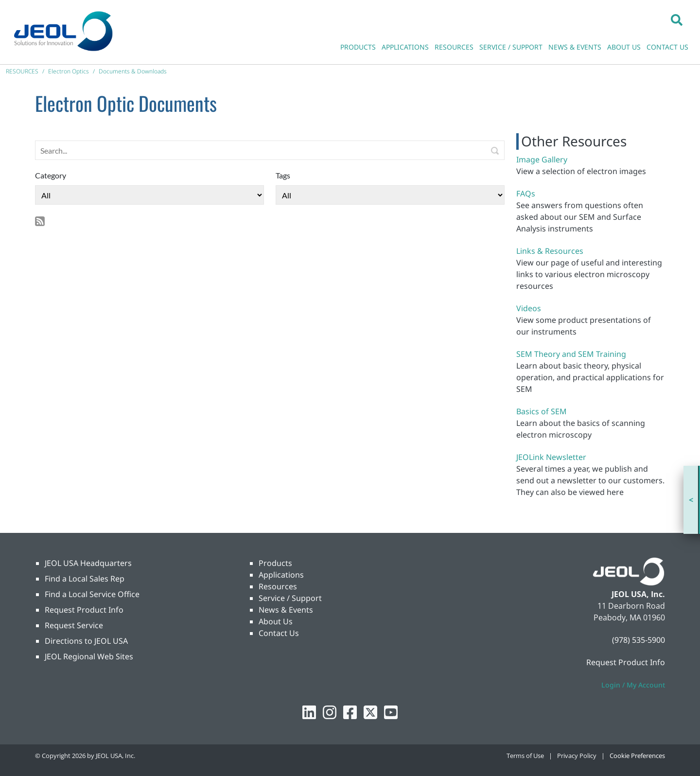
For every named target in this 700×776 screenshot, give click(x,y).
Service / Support (290, 598)
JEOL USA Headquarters (88, 563)
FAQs (526, 194)
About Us (276, 621)
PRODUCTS (358, 47)
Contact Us (279, 633)
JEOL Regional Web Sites (89, 656)
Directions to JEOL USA (86, 641)
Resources (278, 586)
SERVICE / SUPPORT (511, 47)
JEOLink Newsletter (551, 457)
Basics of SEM (542, 411)
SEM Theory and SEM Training (571, 354)
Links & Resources (550, 251)
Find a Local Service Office (92, 594)
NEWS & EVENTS (575, 47)
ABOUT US (624, 47)
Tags (283, 175)
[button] (677, 19)
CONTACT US (667, 47)
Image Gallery (542, 159)
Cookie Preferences (637, 756)
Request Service (74, 625)
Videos (529, 308)
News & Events (286, 610)
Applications (281, 575)
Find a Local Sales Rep (85, 579)
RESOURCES (454, 47)
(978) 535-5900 (639, 640)
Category (51, 175)
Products (275, 563)
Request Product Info (84, 610)
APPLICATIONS (405, 47)
